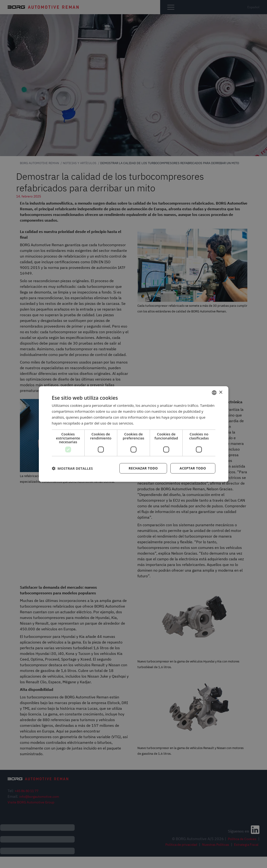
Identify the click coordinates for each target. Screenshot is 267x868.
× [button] (221, 392)
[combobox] (214, 393)
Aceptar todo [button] (193, 468)
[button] (72, 468)
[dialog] (134, 434)
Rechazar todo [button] (143, 468)
